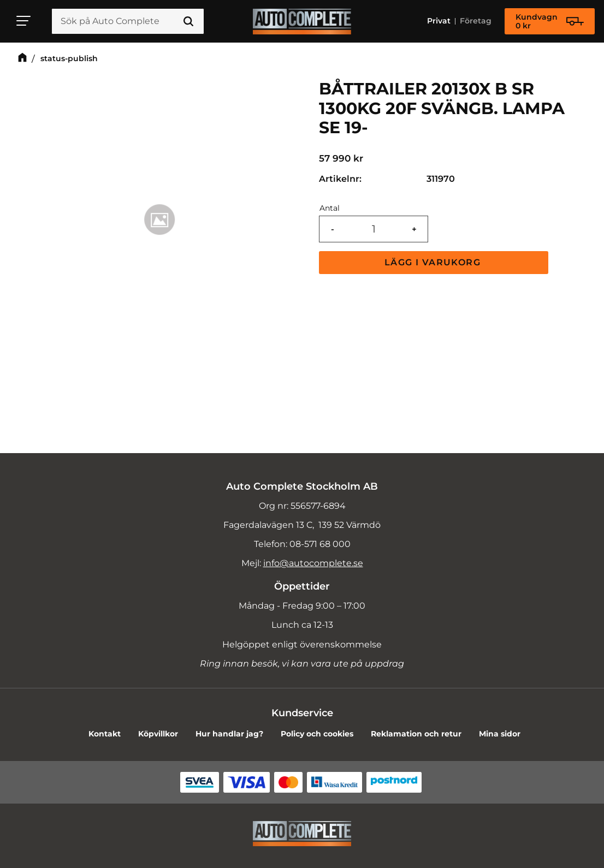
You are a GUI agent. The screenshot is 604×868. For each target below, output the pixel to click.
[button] (24, 21)
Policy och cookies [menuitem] (317, 734)
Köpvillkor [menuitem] (158, 734)
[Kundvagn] (550, 21)
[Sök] (188, 21)
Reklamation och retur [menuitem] (416, 734)
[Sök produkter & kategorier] (128, 21)
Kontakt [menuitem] (105, 734)
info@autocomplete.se (313, 563)
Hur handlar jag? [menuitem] (229, 734)
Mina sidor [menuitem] (500, 734)
